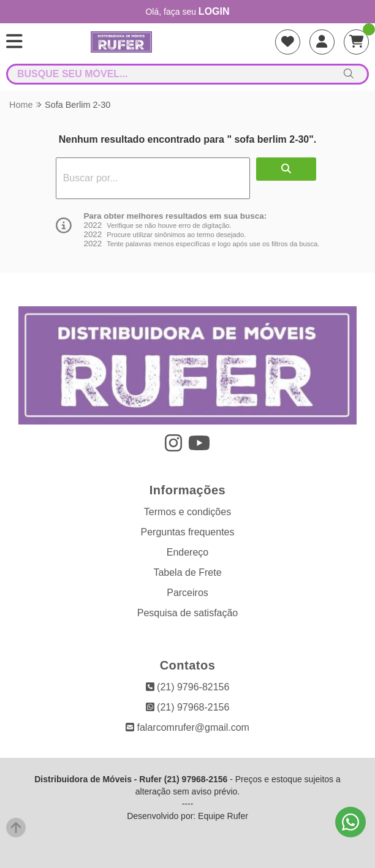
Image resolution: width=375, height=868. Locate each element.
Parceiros (187, 593)
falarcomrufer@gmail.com (187, 727)
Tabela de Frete (187, 572)
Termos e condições (187, 512)
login (214, 11)
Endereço (188, 552)
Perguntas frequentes (188, 532)
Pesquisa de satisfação (188, 613)
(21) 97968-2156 (188, 707)
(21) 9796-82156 (188, 687)
